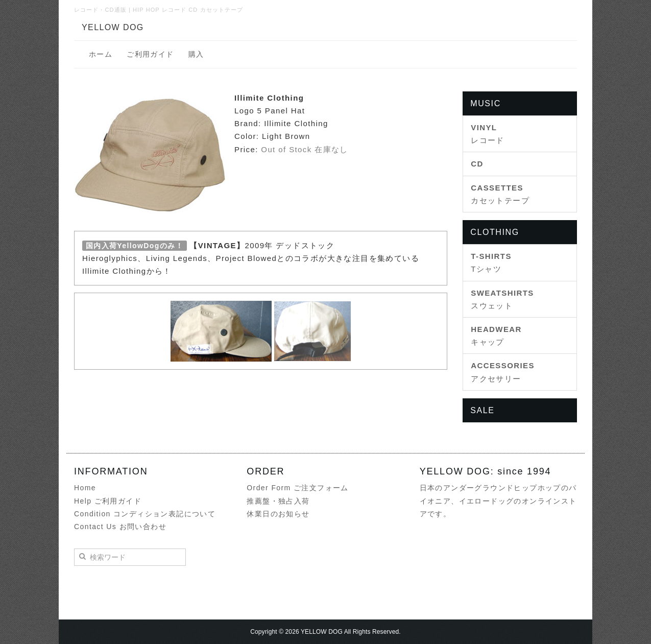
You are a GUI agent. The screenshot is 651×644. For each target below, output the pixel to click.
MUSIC (486, 103)
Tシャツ (491, 263)
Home (85, 488)
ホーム (101, 54)
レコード (488, 134)
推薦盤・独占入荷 (278, 501)
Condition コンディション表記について (145, 514)
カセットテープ (500, 194)
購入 (196, 54)
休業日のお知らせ (278, 514)
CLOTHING (495, 232)
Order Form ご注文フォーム (297, 488)
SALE (482, 410)
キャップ (496, 336)
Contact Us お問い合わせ (120, 527)
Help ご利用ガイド (108, 501)
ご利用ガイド (150, 54)
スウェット (502, 299)
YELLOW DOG (113, 27)
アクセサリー (503, 372)
